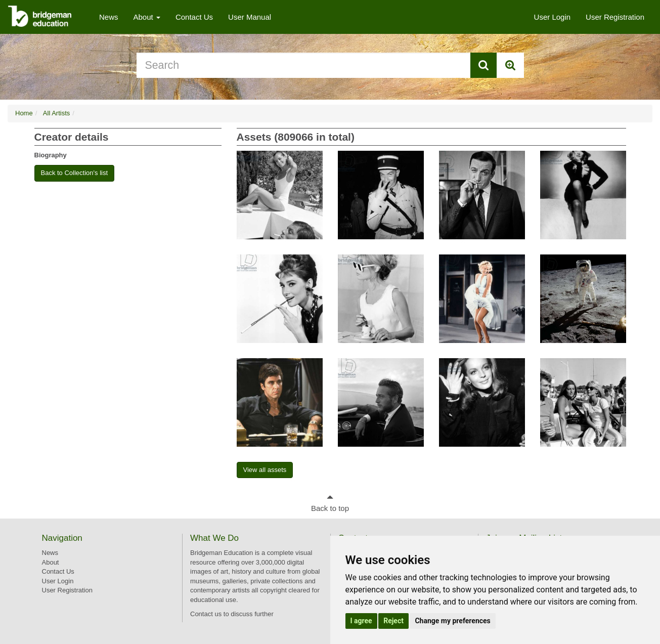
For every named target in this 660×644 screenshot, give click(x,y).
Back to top (330, 508)
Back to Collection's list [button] (75, 173)
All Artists (56, 113)
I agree (361, 621)
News (109, 17)
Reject (393, 621)
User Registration (615, 17)
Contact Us (194, 17)
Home (24, 113)
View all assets (265, 470)
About (147, 17)
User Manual (250, 17)
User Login (553, 17)
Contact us (206, 614)
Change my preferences (452, 621)
